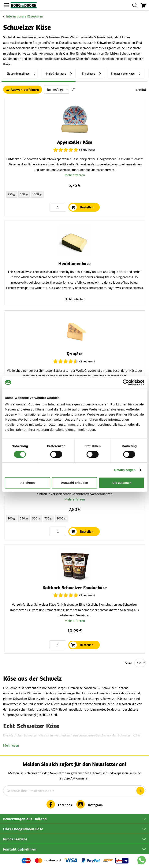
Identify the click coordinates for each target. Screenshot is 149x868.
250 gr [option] (12, 194)
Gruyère (75, 354)
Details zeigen (125, 470)
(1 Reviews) (87, 150)
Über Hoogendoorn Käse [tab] (23, 829)
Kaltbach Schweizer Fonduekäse (75, 588)
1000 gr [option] (37, 194)
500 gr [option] (24, 194)
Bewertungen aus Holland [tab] (25, 819)
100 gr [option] (12, 518)
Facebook (65, 805)
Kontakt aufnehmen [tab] (20, 849)
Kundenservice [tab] (15, 839)
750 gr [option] (49, 518)
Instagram (95, 805)
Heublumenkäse (74, 264)
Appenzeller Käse (75, 142)
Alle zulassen (121, 483)
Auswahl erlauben (74, 483)
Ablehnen (27, 483)
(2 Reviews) (87, 361)
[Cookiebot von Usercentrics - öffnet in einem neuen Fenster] (126, 382)
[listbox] (75, 195)
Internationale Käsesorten (25, 16)
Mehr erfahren (75, 175)
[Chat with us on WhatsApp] (142, 861)
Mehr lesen (11, 745)
